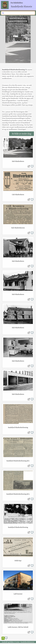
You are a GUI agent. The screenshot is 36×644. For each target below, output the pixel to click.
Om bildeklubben (17, 3)
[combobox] (18, 13)
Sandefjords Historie (22, 6)
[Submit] (3, 13)
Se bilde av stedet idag (22, 134)
